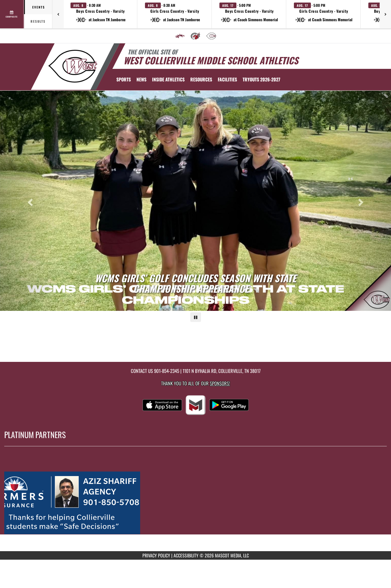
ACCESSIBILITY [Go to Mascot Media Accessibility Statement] (186, 555)
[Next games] (385, 14)
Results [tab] (38, 21)
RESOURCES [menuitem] (201, 79)
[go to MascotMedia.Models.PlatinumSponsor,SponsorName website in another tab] (195, 503)
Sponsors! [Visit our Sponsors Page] (220, 383)
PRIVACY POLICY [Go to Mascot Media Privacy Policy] (156, 555)
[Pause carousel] (196, 317)
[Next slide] (362, 201)
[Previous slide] (29, 201)
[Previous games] (58, 14)
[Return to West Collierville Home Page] (72, 66)
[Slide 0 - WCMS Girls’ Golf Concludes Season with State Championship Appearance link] (195, 201)
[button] (101, 14)
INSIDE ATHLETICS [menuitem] (168, 79)
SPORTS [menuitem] (124, 79)
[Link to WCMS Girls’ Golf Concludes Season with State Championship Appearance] (195, 283)
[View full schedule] (12, 14)
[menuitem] (180, 36)
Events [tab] (39, 7)
